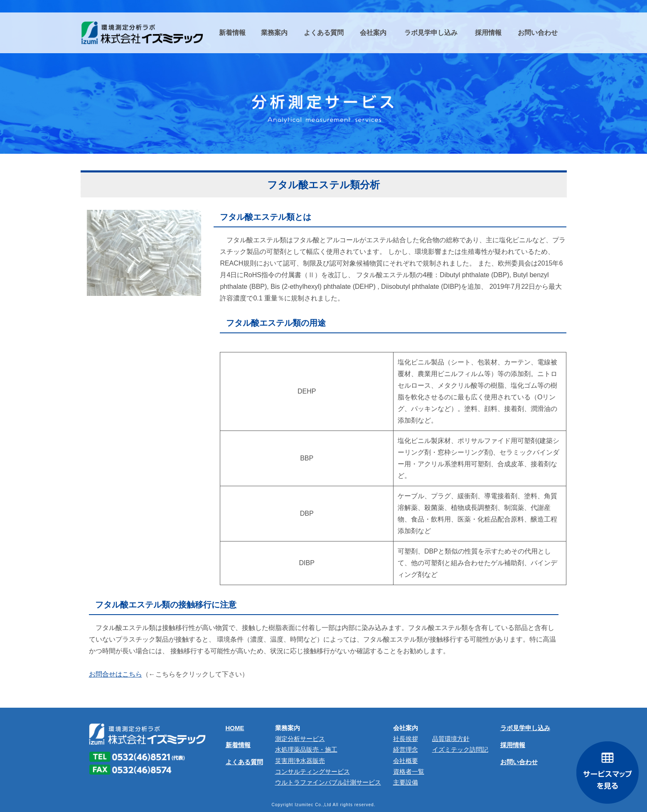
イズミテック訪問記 (460, 749)
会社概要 (406, 761)
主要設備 (406, 782)
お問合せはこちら (116, 674)
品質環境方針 (451, 739)
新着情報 (238, 745)
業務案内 (288, 728)
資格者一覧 (409, 771)
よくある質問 (244, 762)
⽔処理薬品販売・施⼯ (306, 749)
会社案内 (406, 728)
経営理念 (406, 749)
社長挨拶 (406, 739)
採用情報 (513, 745)
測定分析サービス (300, 739)
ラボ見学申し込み (525, 728)
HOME (235, 728)
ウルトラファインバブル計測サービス (328, 782)
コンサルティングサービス (312, 771)
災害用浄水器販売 (300, 761)
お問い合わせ (519, 762)
